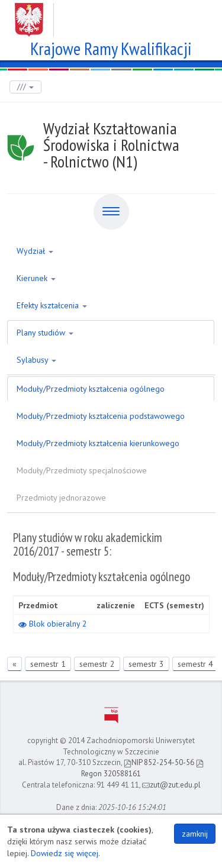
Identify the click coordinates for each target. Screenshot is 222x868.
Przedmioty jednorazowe (61, 498)
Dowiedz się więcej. (65, 853)
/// (25, 87)
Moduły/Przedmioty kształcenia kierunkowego (98, 443)
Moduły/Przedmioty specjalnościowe (82, 470)
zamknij (195, 834)
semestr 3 (146, 664)
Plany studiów (45, 333)
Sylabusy (36, 360)
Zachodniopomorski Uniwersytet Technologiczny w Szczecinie (111, 15)
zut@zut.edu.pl (171, 785)
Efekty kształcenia (52, 305)
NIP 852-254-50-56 (159, 762)
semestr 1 (48, 664)
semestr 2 (97, 664)
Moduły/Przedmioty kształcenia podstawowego (101, 416)
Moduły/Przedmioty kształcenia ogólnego (91, 389)
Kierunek (36, 278)
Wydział (35, 251)
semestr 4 (195, 664)
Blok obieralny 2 (53, 624)
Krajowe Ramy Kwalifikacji (111, 47)
